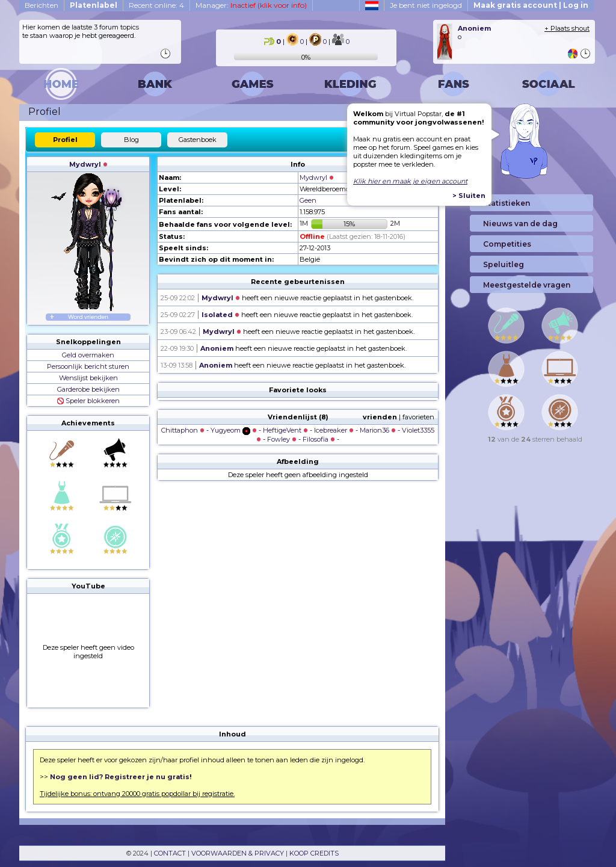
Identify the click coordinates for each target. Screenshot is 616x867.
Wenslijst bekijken (88, 378)
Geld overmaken (88, 355)
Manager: (251, 5)
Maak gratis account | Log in (531, 5)
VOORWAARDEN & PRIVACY (238, 853)
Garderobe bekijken (88, 389)
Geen (308, 200)
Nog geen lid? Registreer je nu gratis (120, 777)
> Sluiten (469, 196)
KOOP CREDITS (314, 853)
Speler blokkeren (88, 401)
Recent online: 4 (156, 5)
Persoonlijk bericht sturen (88, 366)
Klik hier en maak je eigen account (410, 181)
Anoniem (217, 348)
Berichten (42, 5)
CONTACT (170, 853)
